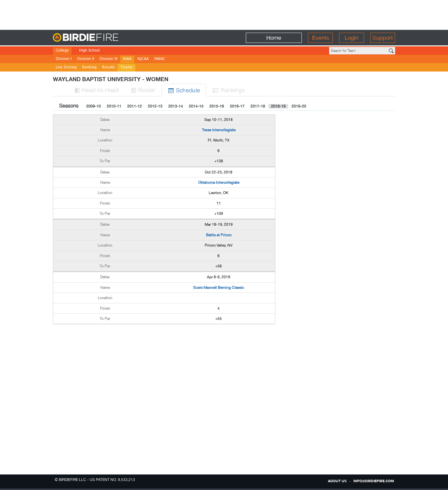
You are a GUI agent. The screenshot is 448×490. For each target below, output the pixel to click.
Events (321, 38)
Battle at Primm (219, 235)
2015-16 (217, 106)
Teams (126, 68)
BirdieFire (98, 38)
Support (383, 38)
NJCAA (143, 59)
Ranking (89, 68)
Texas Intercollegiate (219, 130)
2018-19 (278, 106)
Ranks (229, 90)
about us (337, 481)
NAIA (127, 59)
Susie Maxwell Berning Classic (219, 288)
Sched (184, 90)
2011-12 (135, 106)
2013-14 (176, 106)
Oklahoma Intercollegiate (219, 183)
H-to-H (97, 90)
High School (89, 51)
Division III (108, 59)
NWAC (160, 59)
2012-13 (155, 106)
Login (352, 38)
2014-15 (196, 106)
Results (108, 68)
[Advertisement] (224, 14)
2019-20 (299, 106)
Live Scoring (66, 68)
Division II (86, 59)
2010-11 (114, 106)
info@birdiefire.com (374, 481)
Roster (143, 90)
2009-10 (93, 106)
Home (274, 38)
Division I (64, 59)
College (62, 51)
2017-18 (258, 106)
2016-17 (237, 106)
